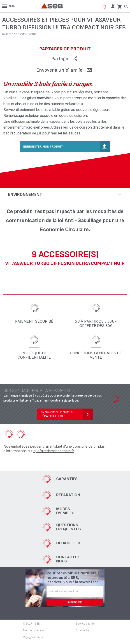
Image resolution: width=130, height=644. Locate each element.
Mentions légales (34, 630)
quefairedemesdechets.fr (54, 451)
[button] (112, 6)
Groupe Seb (83, 630)
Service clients (85, 624)
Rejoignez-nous (33, 637)
